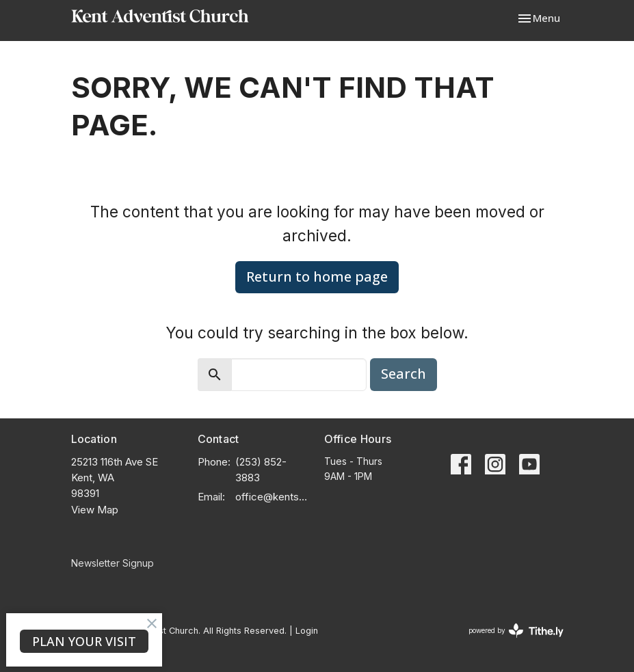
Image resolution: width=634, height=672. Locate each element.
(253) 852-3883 (261, 470)
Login (307, 631)
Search (404, 374)
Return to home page (317, 277)
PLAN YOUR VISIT (84, 641)
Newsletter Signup (113, 563)
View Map (95, 510)
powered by (516, 631)
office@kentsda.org (273, 497)
